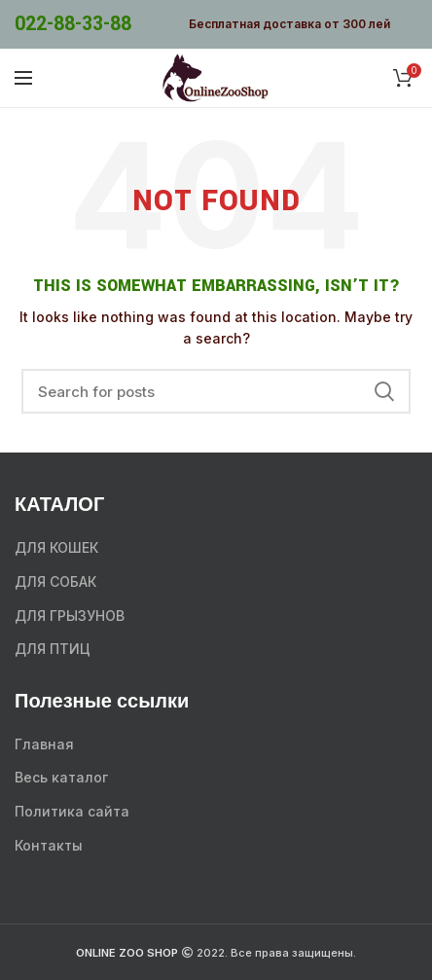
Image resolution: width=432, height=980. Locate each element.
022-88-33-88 (73, 24)
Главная (44, 744)
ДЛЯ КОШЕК (56, 547)
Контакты (49, 845)
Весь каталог (61, 777)
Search (384, 391)
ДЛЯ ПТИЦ (53, 649)
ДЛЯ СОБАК (55, 581)
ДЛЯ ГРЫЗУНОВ (70, 616)
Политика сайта (72, 811)
